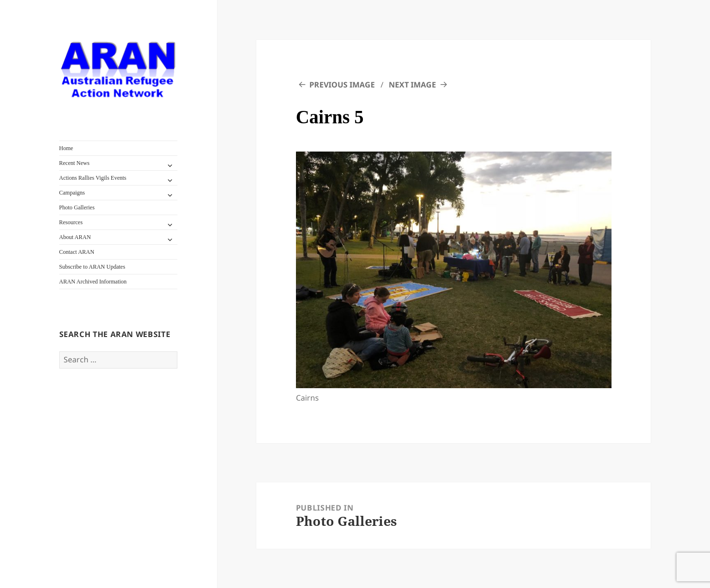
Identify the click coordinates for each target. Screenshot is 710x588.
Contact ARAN (77, 252)
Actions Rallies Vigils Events (93, 178)
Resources (71, 222)
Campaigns (72, 193)
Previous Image (342, 85)
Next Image (412, 85)
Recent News (75, 163)
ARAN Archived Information (93, 282)
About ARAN (75, 237)
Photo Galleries (77, 207)
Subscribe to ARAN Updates (92, 267)
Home (66, 148)
